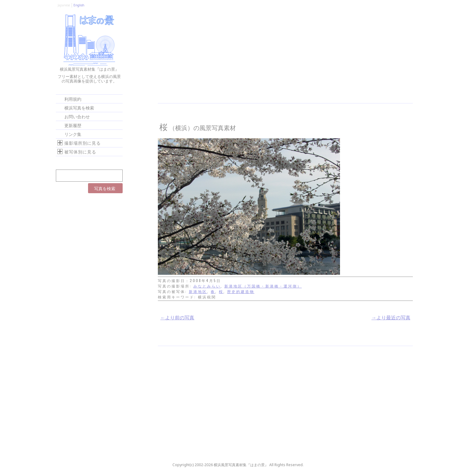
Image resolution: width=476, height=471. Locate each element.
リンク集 (73, 134)
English (79, 5)
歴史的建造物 (241, 291)
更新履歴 (73, 125)
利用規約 (73, 99)
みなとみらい (207, 286)
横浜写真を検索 (79, 108)
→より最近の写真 (391, 317)
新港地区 (198, 291)
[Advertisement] (285, 58)
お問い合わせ (77, 116)
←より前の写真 (177, 317)
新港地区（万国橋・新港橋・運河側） (263, 286)
